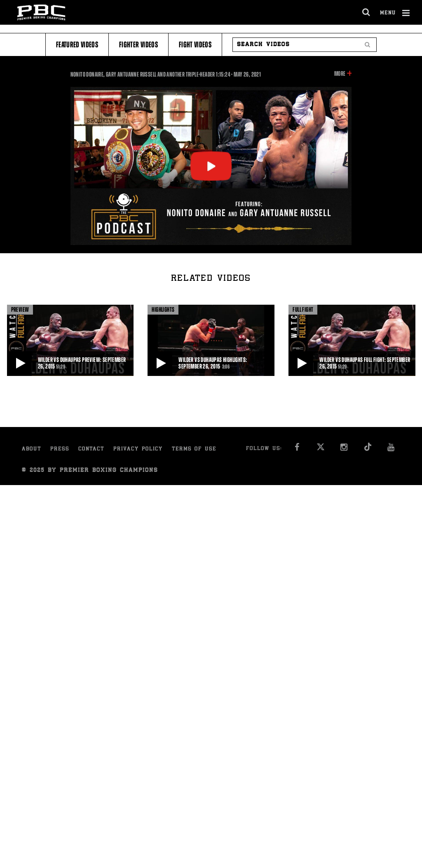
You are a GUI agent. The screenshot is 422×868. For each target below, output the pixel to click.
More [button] (340, 74)
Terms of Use (194, 449)
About (32, 449)
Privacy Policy (138, 449)
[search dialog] (367, 12)
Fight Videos (195, 45)
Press (60, 449)
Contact (91, 449)
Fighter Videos (138, 45)
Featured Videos (77, 45)
